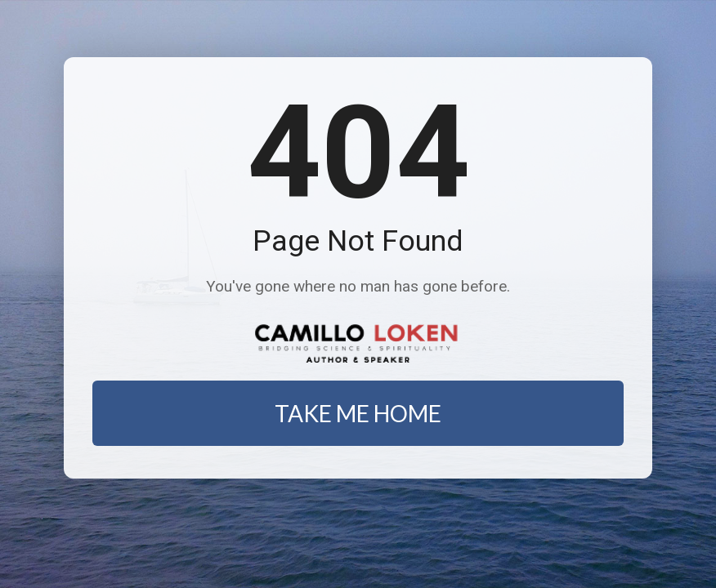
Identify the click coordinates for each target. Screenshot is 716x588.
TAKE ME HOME (358, 413)
